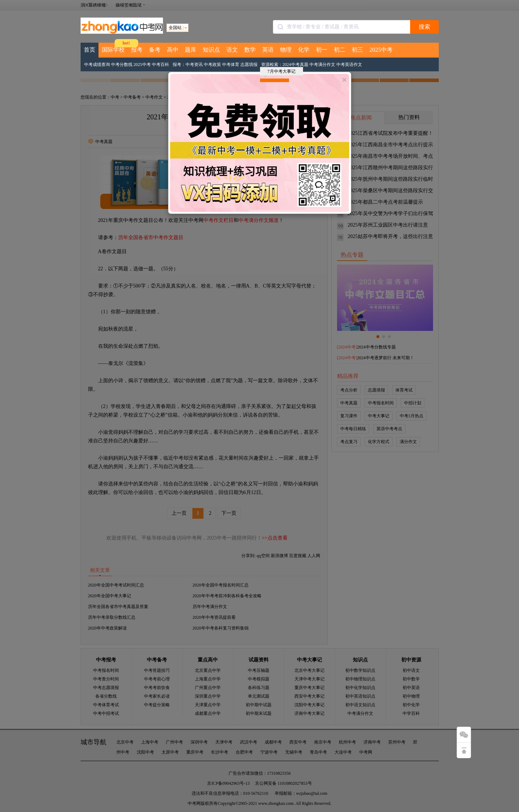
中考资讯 (194, 65)
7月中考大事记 (280, 72)
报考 (137, 50)
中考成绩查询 (97, 65)
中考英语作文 (349, 65)
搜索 (424, 27)
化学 (304, 50)
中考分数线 (122, 65)
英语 (268, 50)
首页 (90, 50)
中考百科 (160, 65)
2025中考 (381, 50)
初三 (357, 50)
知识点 (211, 50)
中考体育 (231, 65)
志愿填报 (249, 65)
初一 (322, 50)
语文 (232, 50)
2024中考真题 (295, 65)
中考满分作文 (322, 65)
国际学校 (113, 50)
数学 (250, 50)
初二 (340, 50)
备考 (155, 50)
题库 (191, 50)
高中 (173, 50)
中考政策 (212, 65)
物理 (286, 50)
